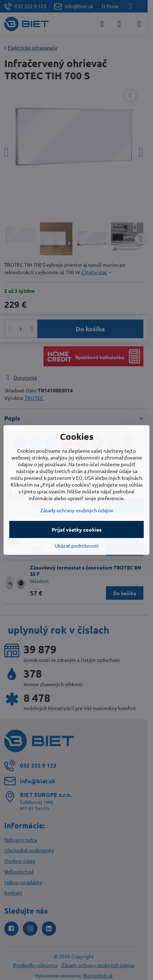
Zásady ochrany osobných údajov (77, 510)
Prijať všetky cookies (77, 529)
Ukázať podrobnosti (77, 546)
